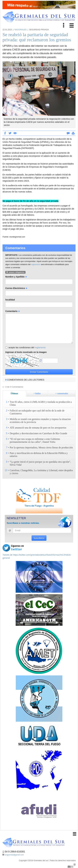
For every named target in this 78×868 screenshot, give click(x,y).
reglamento (36, 264)
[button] (8, 95)
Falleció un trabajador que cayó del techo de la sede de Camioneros (37, 412)
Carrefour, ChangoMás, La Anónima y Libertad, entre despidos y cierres (41, 472)
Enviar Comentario (39, 372)
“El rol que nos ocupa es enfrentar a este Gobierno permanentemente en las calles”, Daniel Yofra (35, 440)
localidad (10, 300)
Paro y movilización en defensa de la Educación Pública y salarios (39, 455)
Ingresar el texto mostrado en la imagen (26, 352)
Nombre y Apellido (16, 277)
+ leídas (37, 393)
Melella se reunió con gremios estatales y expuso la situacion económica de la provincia (40, 421)
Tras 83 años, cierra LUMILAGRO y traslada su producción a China (41, 403)
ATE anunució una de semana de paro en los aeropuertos (38, 428)
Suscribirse (39, 538)
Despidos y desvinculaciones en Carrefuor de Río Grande (38, 433)
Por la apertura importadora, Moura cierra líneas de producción (41, 448)
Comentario (13, 311)
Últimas (14, 393)
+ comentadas (62, 393)
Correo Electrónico (16, 288)
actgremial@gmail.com (14, 855)
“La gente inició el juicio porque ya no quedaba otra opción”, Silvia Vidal (40, 463)
